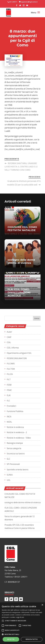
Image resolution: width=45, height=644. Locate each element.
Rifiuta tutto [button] (32, 639)
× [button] (42, 605)
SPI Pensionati (13, 464)
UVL (9, 480)
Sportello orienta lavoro (18, 470)
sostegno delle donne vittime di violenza (23, 502)
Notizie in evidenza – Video (19, 438)
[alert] (22, 623)
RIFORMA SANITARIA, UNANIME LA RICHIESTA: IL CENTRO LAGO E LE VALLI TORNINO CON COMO (21, 167)
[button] (22, 634)
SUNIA (10, 475)
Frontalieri (11, 406)
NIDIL (9, 422)
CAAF (9, 337)
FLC (8, 401)
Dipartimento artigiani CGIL (19, 353)
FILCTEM (11, 369)
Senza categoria (14, 448)
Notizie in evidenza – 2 (17, 432)
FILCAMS (11, 364)
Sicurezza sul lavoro (16, 454)
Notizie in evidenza (15, 427)
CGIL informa (13, 348)
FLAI (9, 395)
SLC (8, 459)
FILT (9, 379)
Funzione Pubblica (15, 411)
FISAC (9, 390)
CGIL (9, 342)
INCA (9, 417)
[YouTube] (27, 6)
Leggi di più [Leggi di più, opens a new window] (20, 617)
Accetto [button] (11, 639)
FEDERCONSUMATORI (17, 358)
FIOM (9, 385)
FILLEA (10, 374)
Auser (9, 332)
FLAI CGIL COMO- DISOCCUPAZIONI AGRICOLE (19, 293)
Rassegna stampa (15, 443)
